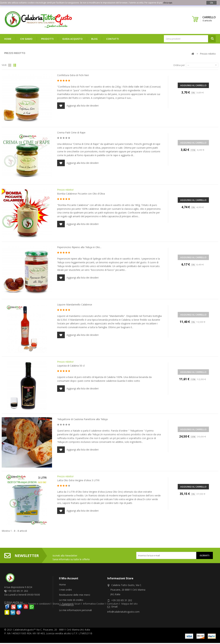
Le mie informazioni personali (75, 610)
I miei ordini (65, 590)
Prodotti (47, 39)
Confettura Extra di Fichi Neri (73, 75)
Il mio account (69, 578)
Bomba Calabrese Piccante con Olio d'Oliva (81, 194)
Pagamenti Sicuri (71, 623)
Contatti (113, 39)
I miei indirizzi (66, 605)
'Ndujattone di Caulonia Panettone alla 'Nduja (82, 419)
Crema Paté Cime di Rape (71, 133)
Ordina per (179, 65)
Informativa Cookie (93, 623)
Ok (211, 3)
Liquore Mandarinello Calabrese (75, 305)
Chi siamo (26, 39)
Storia (56, 623)
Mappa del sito (129, 623)
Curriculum (113, 623)
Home (8, 39)
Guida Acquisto (72, 39)
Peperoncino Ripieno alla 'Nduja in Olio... (79, 247)
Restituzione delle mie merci (75, 595)
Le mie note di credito (71, 600)
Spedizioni (19, 623)
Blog (94, 39)
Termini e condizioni (39, 623)
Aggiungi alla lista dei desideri (78, 106)
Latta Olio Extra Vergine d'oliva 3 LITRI (78, 480)
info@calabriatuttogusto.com (123, 612)
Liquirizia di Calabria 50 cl (71, 366)
